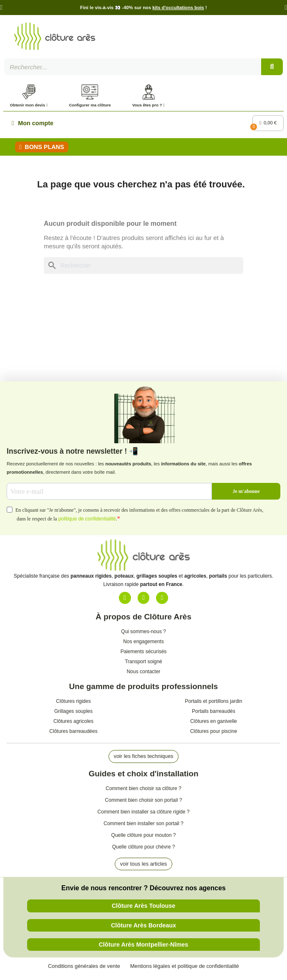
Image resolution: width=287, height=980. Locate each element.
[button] (1, 8)
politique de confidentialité (87, 520)
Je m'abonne (246, 493)
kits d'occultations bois (178, 8)
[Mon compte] (33, 125)
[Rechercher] (143, 267)
